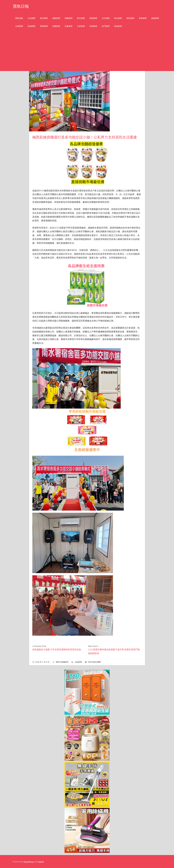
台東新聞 (81, 26)
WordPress (29, 862)
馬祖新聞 (118, 26)
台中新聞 (106, 18)
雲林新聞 (143, 18)
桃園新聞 (69, 18)
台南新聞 (19, 26)
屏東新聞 (44, 26)
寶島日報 (21, 6)
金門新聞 (106, 26)
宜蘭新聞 (56, 26)
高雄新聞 (31, 26)
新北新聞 (44, 18)
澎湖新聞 (93, 26)
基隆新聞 (56, 18)
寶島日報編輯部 (62, 662)
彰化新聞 (118, 18)
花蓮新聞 (69, 26)
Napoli (41, 862)
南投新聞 (130, 18)
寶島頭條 (19, 18)
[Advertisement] (87, 52)
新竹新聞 (81, 18)
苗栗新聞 (93, 18)
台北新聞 (31, 18)
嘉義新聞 (155, 18)
